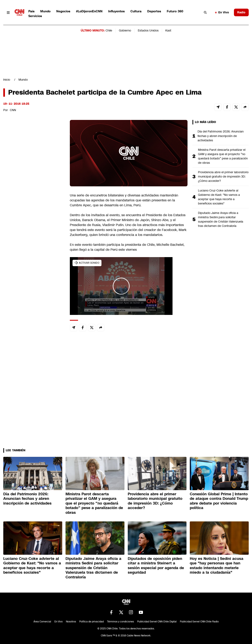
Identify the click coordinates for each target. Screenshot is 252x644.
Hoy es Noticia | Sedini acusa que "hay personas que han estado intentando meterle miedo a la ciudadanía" (217, 566)
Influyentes (116, 11)
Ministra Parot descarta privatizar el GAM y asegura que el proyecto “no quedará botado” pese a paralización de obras (223, 156)
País (31, 11)
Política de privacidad (91, 622)
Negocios (63, 11)
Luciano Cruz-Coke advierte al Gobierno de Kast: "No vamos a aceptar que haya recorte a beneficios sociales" (219, 197)
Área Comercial (42, 622)
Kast (168, 30)
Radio (241, 12)
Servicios (35, 16)
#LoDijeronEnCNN (89, 11)
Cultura (136, 11)
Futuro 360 (175, 11)
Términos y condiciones (120, 622)
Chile (109, 30)
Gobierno (125, 30)
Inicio (7, 80)
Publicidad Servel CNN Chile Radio (199, 622)
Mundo (45, 11)
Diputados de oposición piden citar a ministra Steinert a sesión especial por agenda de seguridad (156, 566)
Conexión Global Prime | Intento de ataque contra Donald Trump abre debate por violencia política (219, 501)
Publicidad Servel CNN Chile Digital (157, 622)
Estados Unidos (148, 30)
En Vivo (222, 12)
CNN (13, 110)
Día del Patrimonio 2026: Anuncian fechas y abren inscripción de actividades (221, 136)
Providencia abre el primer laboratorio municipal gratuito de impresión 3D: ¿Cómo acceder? (223, 176)
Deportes (154, 11)
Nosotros (71, 622)
